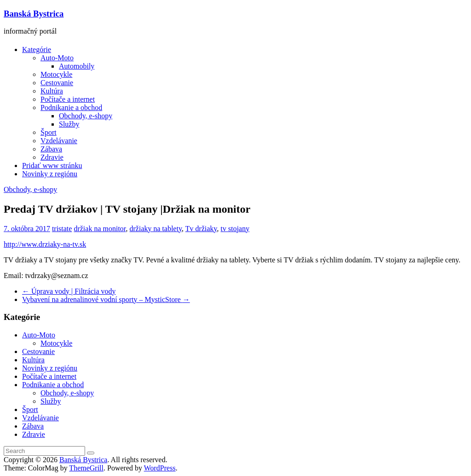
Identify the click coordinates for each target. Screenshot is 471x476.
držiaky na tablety (156, 229)
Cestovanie (57, 83)
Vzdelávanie (59, 141)
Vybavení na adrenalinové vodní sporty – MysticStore (106, 299)
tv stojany (235, 229)
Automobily (77, 66)
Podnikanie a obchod (71, 107)
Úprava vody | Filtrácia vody (69, 291)
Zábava (51, 149)
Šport (49, 132)
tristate (62, 229)
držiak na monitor (100, 229)
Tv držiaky (201, 229)
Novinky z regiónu (50, 174)
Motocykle (56, 74)
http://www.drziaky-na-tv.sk (45, 244)
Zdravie (52, 157)
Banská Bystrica (34, 14)
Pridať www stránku (52, 165)
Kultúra (52, 91)
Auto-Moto (57, 58)
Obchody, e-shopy (86, 116)
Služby (69, 124)
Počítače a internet (68, 99)
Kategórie (37, 49)
